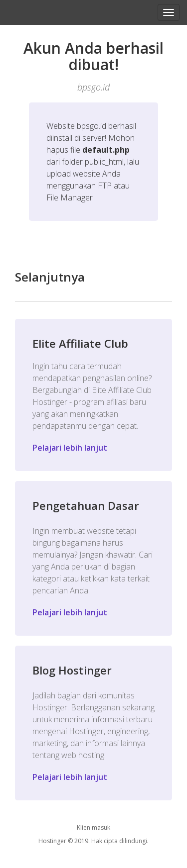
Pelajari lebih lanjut (70, 448)
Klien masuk (93, 827)
